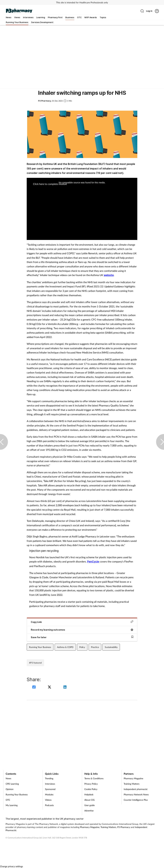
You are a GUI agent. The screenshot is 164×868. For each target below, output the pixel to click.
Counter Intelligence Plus (136, 800)
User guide (90, 805)
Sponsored (50, 789)
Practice (95, 647)
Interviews (50, 784)
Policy (82, 647)
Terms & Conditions (94, 778)
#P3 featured (35, 663)
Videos (48, 800)
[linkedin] (65, 687)
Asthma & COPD (65, 647)
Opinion (10, 789)
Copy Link (82, 622)
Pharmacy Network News (136, 794)
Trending (49, 778)
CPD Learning (12, 784)
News (8, 778)
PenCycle (93, 562)
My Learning (12, 805)
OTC (8, 800)
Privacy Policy (91, 784)
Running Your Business (40, 647)
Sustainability (111, 647)
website (109, 275)
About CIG (90, 800)
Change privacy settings (11, 866)
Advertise (89, 811)
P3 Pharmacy (124, 827)
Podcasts (49, 805)
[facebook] (34, 687)
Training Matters (132, 784)
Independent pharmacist (136, 789)
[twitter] (50, 687)
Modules (49, 794)
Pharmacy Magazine (133, 778)
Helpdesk (89, 794)
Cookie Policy (91, 789)
